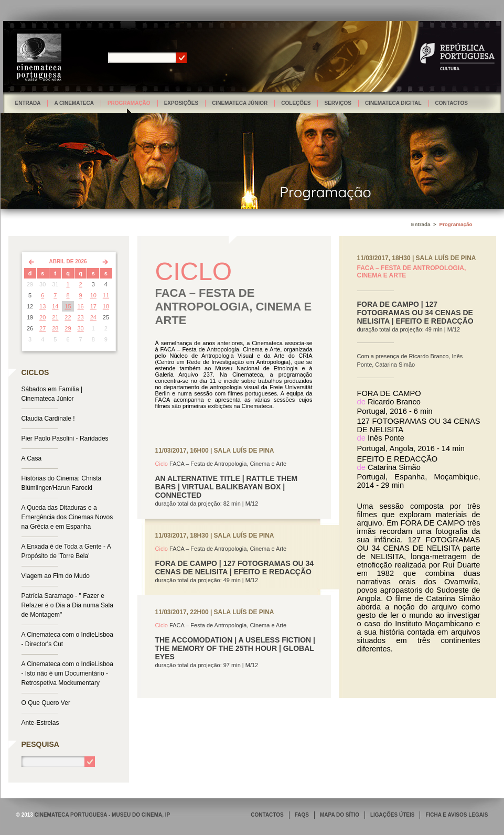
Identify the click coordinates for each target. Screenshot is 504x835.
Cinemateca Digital (393, 103)
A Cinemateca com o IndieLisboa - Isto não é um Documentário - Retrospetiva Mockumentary (67, 673)
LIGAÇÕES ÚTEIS (392, 815)
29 (68, 328)
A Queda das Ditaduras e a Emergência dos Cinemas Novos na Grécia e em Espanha (67, 517)
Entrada (28, 103)
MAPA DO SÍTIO (340, 815)
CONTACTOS (267, 815)
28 (55, 328)
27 (42, 328)
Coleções (296, 103)
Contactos (452, 103)
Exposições (181, 103)
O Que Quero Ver (46, 703)
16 (81, 306)
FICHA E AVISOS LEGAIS (457, 815)
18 (106, 306)
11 (106, 295)
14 (55, 306)
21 (55, 317)
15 (68, 306)
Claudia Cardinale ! (48, 419)
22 (68, 317)
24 (93, 317)
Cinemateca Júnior (240, 103)
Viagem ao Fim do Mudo (56, 576)
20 (42, 317)
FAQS (302, 815)
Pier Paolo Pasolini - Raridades (65, 438)
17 (93, 306)
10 (93, 295)
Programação (129, 103)
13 (42, 306)
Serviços (338, 103)
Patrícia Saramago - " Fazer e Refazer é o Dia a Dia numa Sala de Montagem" (67, 605)
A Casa (32, 458)
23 (81, 317)
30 (81, 328)
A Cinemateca (74, 103)
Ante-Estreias (40, 723)
